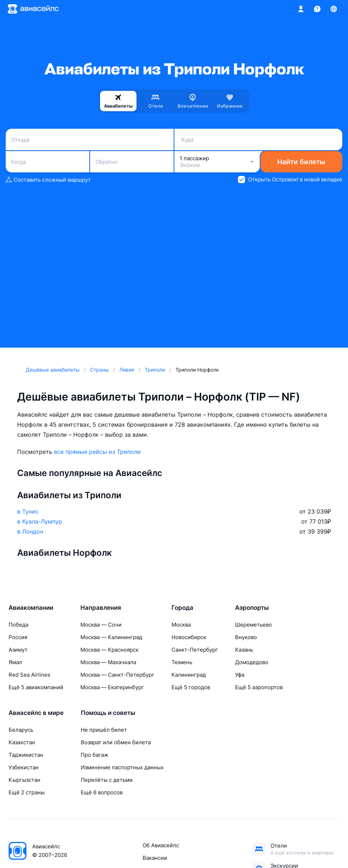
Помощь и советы (108, 713)
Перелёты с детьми (107, 780)
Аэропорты (252, 608)
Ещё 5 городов (191, 687)
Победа (18, 625)
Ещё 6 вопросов (102, 792)
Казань (244, 650)
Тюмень (182, 662)
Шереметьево (253, 625)
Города (182, 608)
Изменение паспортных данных (122, 767)
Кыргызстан (24, 780)
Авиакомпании (31, 608)
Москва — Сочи (101, 625)
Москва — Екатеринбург (112, 687)
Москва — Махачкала (108, 662)
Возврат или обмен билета (116, 742)
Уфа (240, 675)
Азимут (18, 650)
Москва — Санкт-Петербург (117, 675)
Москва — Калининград (111, 637)
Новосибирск (189, 637)
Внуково (246, 637)
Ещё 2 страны (27, 792)
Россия (18, 637)
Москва (181, 625)
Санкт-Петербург (195, 650)
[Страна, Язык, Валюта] (334, 9)
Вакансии (155, 858)
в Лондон (30, 531)
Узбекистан (24, 767)
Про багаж (95, 755)
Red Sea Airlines (29, 675)
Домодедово (252, 662)
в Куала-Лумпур (40, 521)
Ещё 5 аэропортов (259, 687)
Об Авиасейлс (161, 845)
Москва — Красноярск (110, 650)
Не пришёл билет (104, 730)
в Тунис (28, 511)
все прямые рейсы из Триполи (97, 452)
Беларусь (21, 730)
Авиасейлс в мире (36, 713)
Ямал (15, 662)
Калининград (189, 675)
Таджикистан (26, 755)
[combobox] (90, 139)
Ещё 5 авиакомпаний (36, 687)
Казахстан (22, 742)
